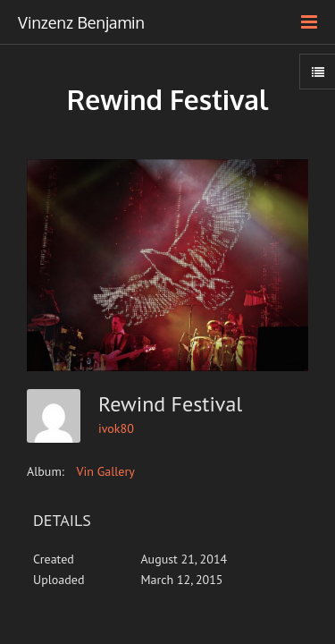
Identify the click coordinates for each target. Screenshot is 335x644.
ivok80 (116, 428)
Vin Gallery (106, 471)
